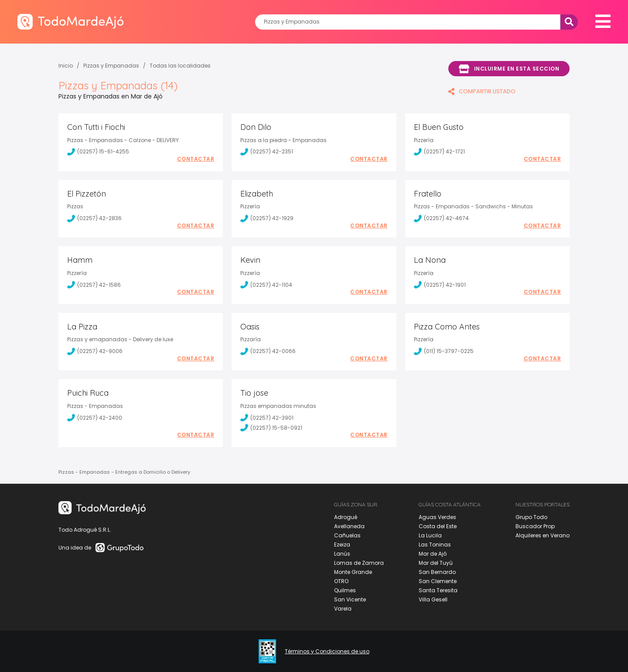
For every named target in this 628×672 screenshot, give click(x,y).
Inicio (66, 66)
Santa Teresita (438, 590)
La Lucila (430, 535)
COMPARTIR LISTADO (482, 91)
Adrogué (346, 517)
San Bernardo (437, 572)
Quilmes (345, 590)
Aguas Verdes (437, 517)
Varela (343, 609)
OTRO (341, 581)
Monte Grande (353, 572)
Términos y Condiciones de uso (327, 652)
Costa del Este (438, 526)
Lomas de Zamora (359, 563)
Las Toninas (435, 545)
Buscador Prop (535, 526)
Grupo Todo (531, 517)
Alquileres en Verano (543, 535)
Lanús (342, 554)
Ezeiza (342, 545)
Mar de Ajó (433, 554)
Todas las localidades (180, 66)
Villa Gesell (433, 599)
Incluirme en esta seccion (509, 69)
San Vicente (350, 599)
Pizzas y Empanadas (111, 66)
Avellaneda (349, 526)
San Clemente (438, 581)
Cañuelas (347, 535)
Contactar (196, 159)
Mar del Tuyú (436, 563)
